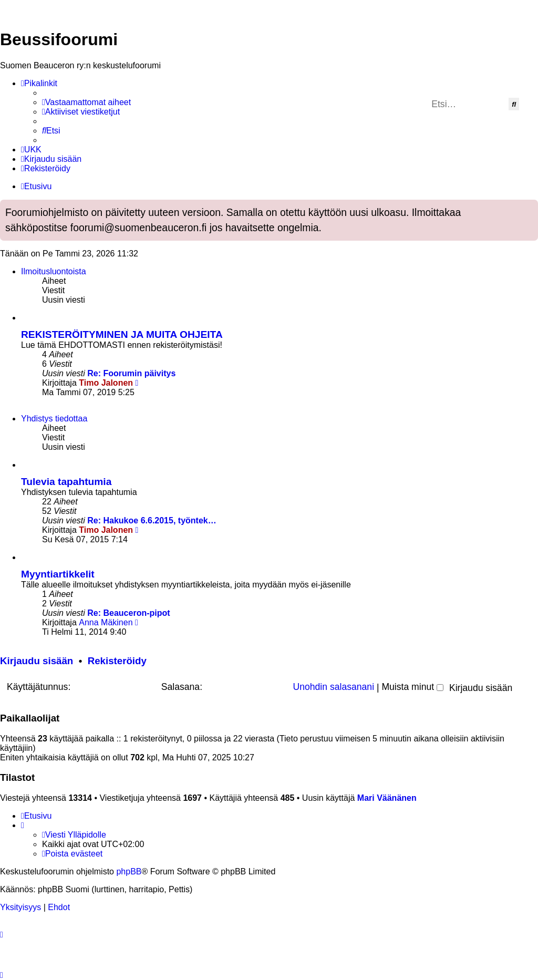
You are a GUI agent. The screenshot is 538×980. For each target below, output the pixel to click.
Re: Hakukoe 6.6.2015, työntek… (152, 520)
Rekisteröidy (117, 661)
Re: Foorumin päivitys (131, 373)
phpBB (129, 871)
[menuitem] (86, 102)
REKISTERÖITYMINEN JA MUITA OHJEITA (122, 334)
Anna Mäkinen (106, 622)
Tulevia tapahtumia (66, 482)
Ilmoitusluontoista (54, 271)
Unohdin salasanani (334, 687)
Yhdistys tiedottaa (54, 419)
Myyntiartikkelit (58, 574)
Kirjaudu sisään (37, 661)
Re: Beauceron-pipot (128, 613)
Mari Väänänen (387, 798)
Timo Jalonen (106, 383)
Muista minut (412, 687)
